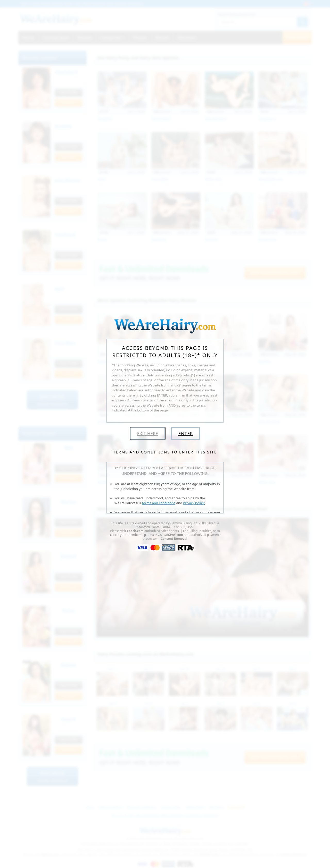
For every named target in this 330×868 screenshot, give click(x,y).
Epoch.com (135, 531)
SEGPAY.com (174, 535)
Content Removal (174, 539)
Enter (185, 433)
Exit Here (148, 433)
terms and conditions (159, 503)
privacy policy (194, 503)
